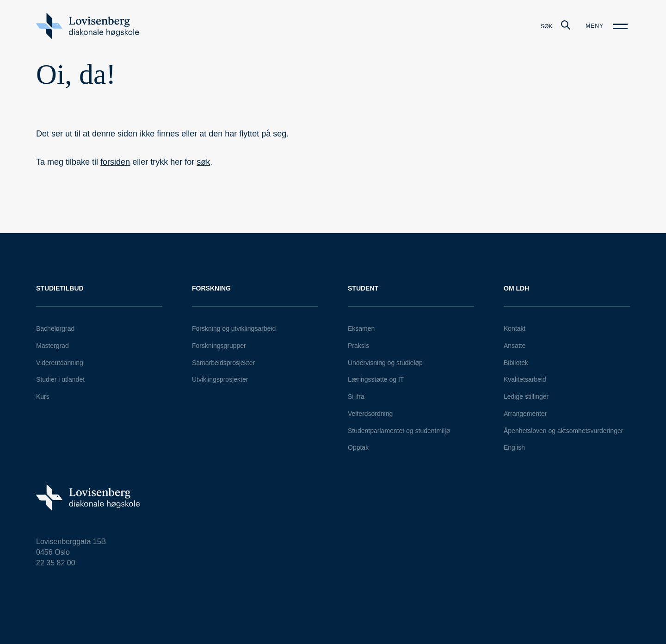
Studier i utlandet (60, 379)
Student (363, 288)
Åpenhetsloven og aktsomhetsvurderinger (563, 431)
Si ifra (356, 396)
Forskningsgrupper (219, 346)
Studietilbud (60, 288)
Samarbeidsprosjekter (223, 363)
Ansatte (515, 346)
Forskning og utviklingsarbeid (234, 328)
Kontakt (515, 328)
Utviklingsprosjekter (220, 379)
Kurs (43, 396)
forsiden (115, 162)
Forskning (211, 288)
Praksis (358, 346)
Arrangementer (525, 414)
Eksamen (361, 328)
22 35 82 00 (56, 563)
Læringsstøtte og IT (376, 379)
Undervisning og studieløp (385, 363)
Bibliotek (516, 363)
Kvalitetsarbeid (525, 379)
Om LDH (516, 288)
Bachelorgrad (55, 328)
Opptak (358, 447)
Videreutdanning (60, 363)
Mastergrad (52, 346)
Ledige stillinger (526, 396)
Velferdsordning (370, 414)
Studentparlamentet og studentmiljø (399, 431)
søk (203, 162)
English (514, 447)
